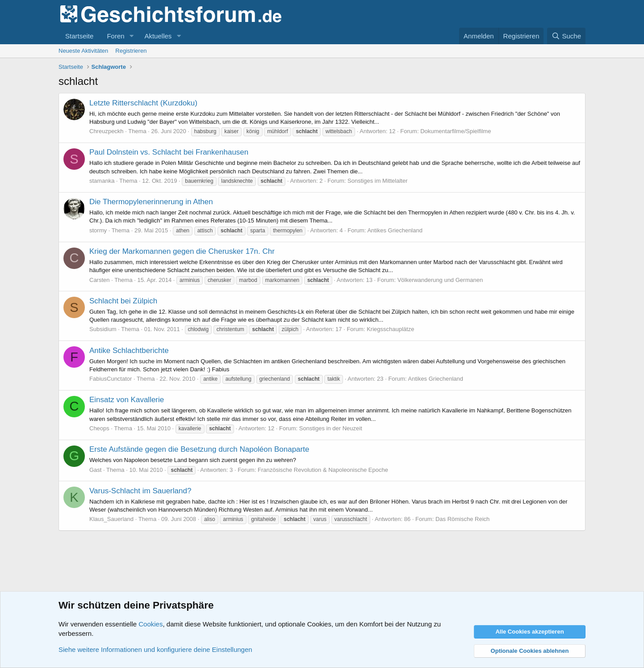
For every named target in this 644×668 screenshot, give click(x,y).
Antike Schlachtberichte (129, 351)
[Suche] (566, 36)
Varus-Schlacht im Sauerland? (140, 491)
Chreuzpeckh (107, 131)
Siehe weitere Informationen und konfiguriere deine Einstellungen (155, 649)
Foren (115, 36)
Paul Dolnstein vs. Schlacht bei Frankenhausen (169, 152)
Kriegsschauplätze (390, 329)
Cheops (99, 428)
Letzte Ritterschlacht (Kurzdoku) (143, 103)
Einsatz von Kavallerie (127, 400)
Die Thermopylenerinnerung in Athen (151, 202)
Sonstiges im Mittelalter (377, 181)
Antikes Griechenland (395, 230)
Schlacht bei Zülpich (123, 301)
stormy (98, 230)
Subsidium (103, 329)
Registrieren (131, 51)
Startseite (79, 36)
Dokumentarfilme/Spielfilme (456, 131)
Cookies (151, 624)
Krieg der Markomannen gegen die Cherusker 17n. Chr (182, 251)
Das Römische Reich (462, 519)
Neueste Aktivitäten (83, 51)
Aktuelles (158, 36)
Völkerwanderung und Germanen (440, 280)
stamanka (102, 181)
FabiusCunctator (111, 379)
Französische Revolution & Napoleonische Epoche (323, 470)
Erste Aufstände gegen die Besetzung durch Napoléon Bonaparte (199, 449)
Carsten (100, 280)
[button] (131, 36)
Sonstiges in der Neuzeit (331, 428)
